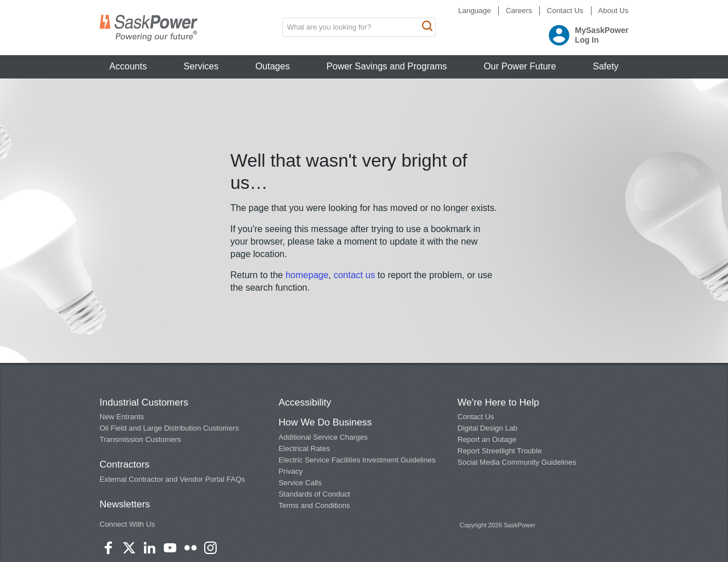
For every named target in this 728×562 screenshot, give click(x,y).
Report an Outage (487, 439)
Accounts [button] (128, 66)
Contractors (125, 464)
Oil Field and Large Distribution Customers (169, 428)
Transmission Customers (140, 439)
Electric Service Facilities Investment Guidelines (357, 460)
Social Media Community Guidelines (517, 462)
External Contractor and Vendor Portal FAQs (172, 479)
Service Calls (300, 483)
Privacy (291, 471)
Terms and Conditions (315, 505)
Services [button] (201, 66)
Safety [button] (605, 66)
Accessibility (305, 402)
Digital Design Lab (487, 428)
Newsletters (125, 504)
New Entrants (122, 417)
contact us (355, 275)
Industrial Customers (144, 402)
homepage (307, 275)
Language (474, 11)
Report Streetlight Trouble (499, 451)
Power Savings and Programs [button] (387, 66)
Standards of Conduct (315, 494)
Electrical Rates (304, 449)
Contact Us (565, 11)
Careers (519, 11)
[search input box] (359, 27)
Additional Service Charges (323, 437)
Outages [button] (272, 66)
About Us (613, 11)
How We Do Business (325, 422)
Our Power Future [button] (520, 66)
